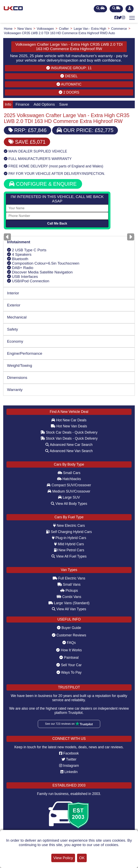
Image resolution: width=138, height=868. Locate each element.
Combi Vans (69, 597)
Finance (22, 104)
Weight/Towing (20, 365)
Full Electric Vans (69, 578)
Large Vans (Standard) (69, 603)
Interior (13, 293)
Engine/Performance (25, 353)
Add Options (44, 104)
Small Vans (69, 585)
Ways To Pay (69, 672)
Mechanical (17, 317)
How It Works (69, 650)
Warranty (15, 390)
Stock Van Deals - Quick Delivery (69, 438)
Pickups (69, 591)
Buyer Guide (69, 628)
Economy (15, 341)
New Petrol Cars (69, 550)
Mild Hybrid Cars (69, 544)
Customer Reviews (69, 635)
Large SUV (69, 497)
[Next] (131, 237)
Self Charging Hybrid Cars (69, 532)
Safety (12, 329)
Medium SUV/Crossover (69, 491)
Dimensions (17, 378)
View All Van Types (69, 609)
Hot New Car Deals (69, 420)
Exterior (14, 305)
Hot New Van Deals (69, 426)
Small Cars (69, 473)
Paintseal (69, 658)
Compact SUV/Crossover (69, 485)
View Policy (63, 858)
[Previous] (7, 237)
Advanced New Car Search (69, 445)
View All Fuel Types (69, 556)
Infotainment (19, 242)
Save (64, 104)
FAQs (69, 643)
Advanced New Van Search (69, 451)
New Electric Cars (69, 526)
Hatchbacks (69, 479)
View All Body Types (69, 504)
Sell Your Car (69, 665)
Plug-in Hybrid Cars (69, 538)
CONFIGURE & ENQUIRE (43, 184)
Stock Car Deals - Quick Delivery (69, 432)
